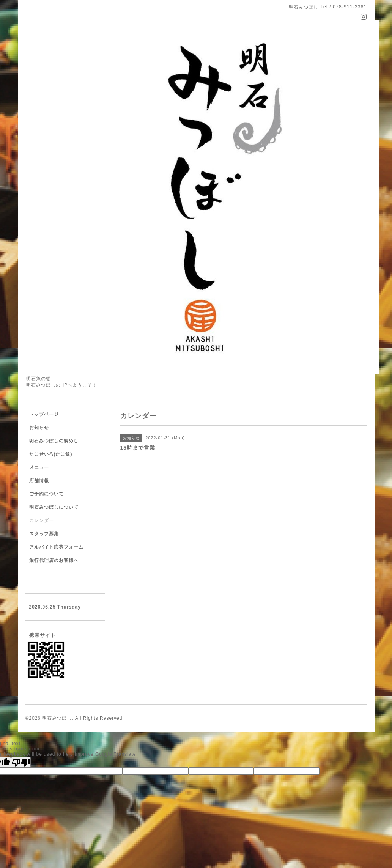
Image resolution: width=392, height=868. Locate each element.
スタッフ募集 (44, 534)
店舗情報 (39, 481)
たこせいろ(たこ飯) (51, 454)
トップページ (44, 414)
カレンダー (42, 520)
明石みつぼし (57, 718)
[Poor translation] (21, 762)
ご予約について (46, 494)
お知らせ (39, 428)
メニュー (39, 467)
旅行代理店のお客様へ (54, 560)
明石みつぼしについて (54, 507)
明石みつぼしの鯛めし (54, 441)
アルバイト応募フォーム (56, 547)
